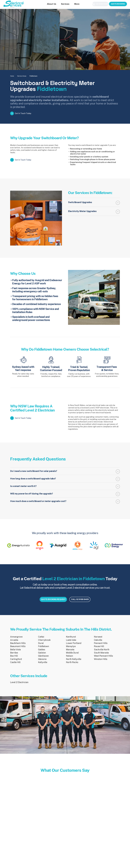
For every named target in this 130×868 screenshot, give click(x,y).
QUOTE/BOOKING (118, 4)
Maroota (70, 652)
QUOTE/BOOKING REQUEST (49, 603)
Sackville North (102, 652)
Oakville (98, 642)
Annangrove (16, 639)
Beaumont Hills (18, 649)
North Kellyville (74, 661)
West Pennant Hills (103, 658)
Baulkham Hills (18, 646)
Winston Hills (101, 661)
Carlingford (16, 661)
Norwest (98, 639)
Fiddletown (44, 649)
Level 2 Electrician (19, 685)
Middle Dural (72, 655)
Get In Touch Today (23, 113)
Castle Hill (15, 665)
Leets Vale (71, 642)
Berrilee (14, 655)
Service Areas (22, 76)
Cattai (41, 639)
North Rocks (72, 665)
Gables (42, 652)
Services (63, 4)
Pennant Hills (101, 646)
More (74, 4)
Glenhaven (43, 658)
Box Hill (14, 658)
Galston (42, 655)
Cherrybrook (44, 642)
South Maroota (101, 655)
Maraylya (71, 649)
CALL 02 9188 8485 (81, 603)
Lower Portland (74, 646)
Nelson (69, 658)
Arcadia (14, 642)
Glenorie (42, 661)
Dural (41, 646)
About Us (49, 4)
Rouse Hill (99, 649)
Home (12, 76)
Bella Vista (15, 652)
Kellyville (43, 665)
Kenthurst (71, 639)
